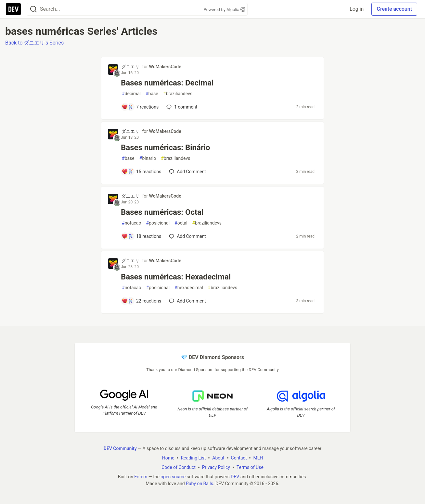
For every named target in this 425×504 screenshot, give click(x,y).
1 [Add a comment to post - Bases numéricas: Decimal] (181, 107)
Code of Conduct (179, 467)
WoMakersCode (165, 67)
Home (168, 458)
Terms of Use (250, 467)
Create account (394, 9)
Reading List (193, 458)
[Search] (33, 9)
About (218, 458)
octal (181, 223)
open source (173, 477)
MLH (258, 458)
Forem (141, 477)
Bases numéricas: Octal (162, 212)
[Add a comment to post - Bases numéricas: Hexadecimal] (141, 301)
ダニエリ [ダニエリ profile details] (130, 67)
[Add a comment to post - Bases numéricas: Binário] (141, 172)
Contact (239, 458)
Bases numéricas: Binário (166, 148)
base (152, 94)
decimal (131, 94)
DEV (235, 477)
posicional (158, 223)
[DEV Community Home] (13, 9)
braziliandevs (178, 94)
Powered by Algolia (224, 10)
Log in (357, 9)
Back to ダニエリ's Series (34, 43)
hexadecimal (189, 288)
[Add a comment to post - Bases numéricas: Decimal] (140, 107)
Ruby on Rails (200, 484)
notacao (131, 223)
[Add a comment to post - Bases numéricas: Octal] (141, 236)
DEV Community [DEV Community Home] (120, 448)
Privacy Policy (216, 467)
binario (148, 158)
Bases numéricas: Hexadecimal (176, 277)
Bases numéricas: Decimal (167, 83)
